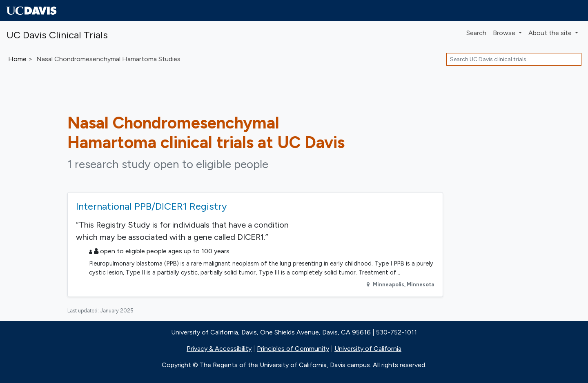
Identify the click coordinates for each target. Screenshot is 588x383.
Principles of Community (293, 349)
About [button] (551, 33)
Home (17, 59)
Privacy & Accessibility (219, 349)
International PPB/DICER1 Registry (151, 206)
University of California (368, 349)
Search (476, 33)
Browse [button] (505, 33)
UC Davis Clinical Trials (57, 35)
